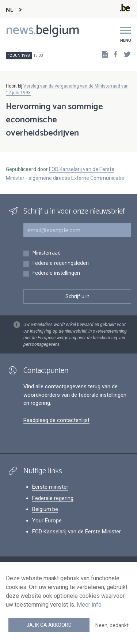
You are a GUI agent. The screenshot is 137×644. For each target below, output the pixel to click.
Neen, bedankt (112, 625)
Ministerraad (46, 253)
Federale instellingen (56, 273)
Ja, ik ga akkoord (49, 625)
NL (9, 10)
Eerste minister (50, 487)
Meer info (89, 605)
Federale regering (53, 498)
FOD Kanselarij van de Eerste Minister (77, 532)
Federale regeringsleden (60, 264)
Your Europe (47, 521)
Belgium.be (45, 509)
